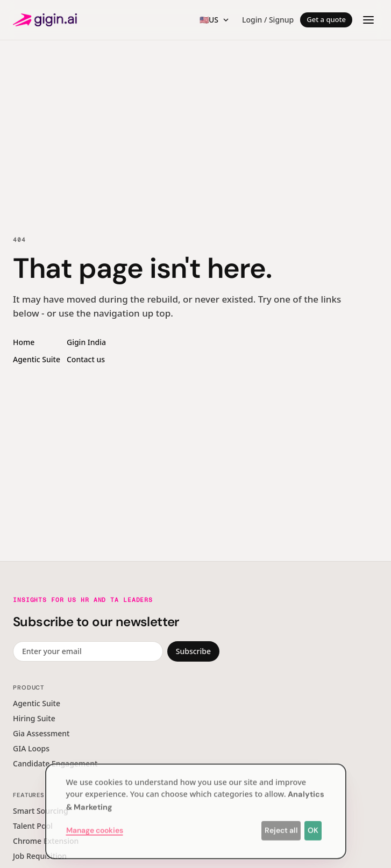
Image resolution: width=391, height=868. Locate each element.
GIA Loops (31, 748)
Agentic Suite (37, 359)
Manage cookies (95, 827)
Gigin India (86, 342)
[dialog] (196, 808)
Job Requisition (40, 856)
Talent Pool (33, 826)
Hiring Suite (34, 718)
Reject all (281, 827)
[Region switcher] (214, 20)
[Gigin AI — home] (45, 20)
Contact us (86, 359)
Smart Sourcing (41, 811)
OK (313, 827)
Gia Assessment (41, 733)
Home (24, 342)
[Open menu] (368, 20)
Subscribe (193, 651)
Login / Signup (268, 20)
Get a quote (326, 19)
